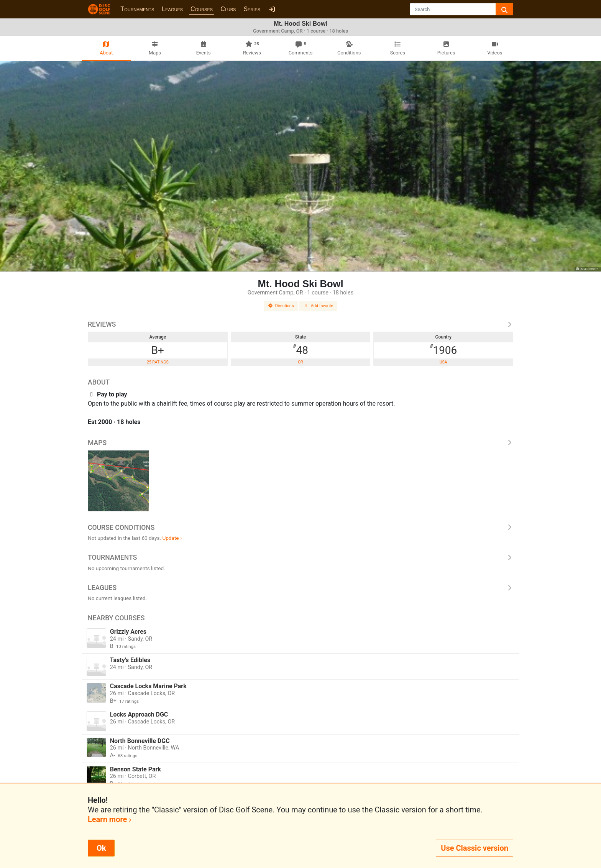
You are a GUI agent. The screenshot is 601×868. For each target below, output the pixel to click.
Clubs (228, 9)
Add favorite (319, 306)
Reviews (300, 324)
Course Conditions (300, 528)
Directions (281, 306)
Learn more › (109, 819)
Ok (101, 848)
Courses (202, 9)
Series (252, 9)
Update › (172, 538)
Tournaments (137, 9)
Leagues (172, 9)
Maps (300, 443)
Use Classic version (475, 848)
